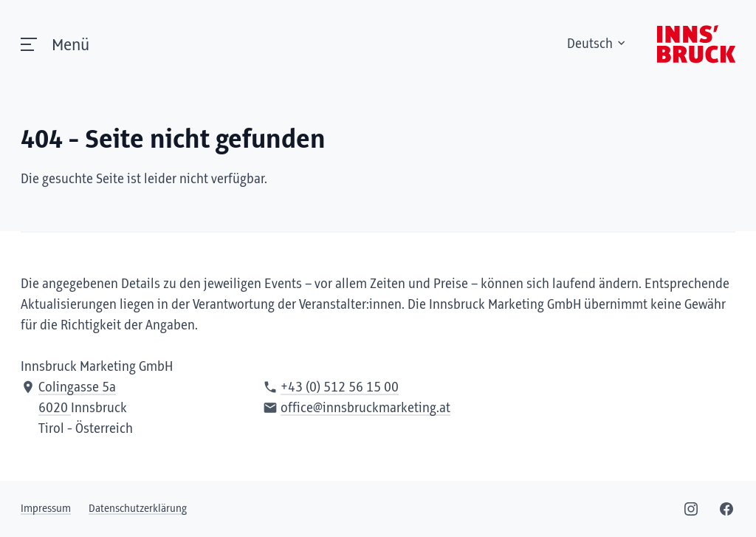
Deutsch (597, 44)
